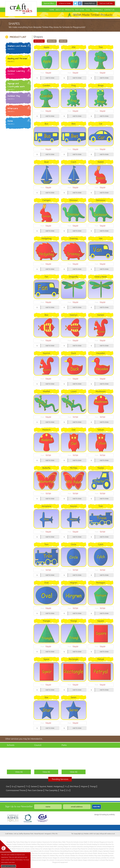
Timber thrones (55, 851)
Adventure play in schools (96, 860)
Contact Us (109, 10)
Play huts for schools (39, 853)
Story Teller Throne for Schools (68, 842)
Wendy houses (47, 858)
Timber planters (37, 858)
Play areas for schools (63, 856)
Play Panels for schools (85, 849)
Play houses (109, 860)
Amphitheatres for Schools (20, 847)
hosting (104, 815)
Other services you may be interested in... (24, 739)
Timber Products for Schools (21, 844)
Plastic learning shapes (73, 858)
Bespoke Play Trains (13, 842)
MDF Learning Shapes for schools (65, 847)
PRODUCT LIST (18, 37)
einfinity (112, 815)
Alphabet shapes (109, 851)
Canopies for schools (88, 858)
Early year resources (53, 853)
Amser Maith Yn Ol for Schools (89, 842)
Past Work (80, 10)
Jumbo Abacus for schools (39, 849)
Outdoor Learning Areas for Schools (64, 844)
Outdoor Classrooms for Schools (47, 842)
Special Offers (49, 3)
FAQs (88, 10)
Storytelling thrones (67, 851)
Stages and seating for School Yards (41, 847)
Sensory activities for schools (105, 858)
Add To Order (50, 78)
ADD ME (97, 807)
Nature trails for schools (41, 851)
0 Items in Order (65, 3)
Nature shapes (83, 860)
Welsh (63, 41)
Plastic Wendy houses (100, 853)
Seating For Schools (99, 844)
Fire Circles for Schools (84, 844)
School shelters (89, 856)
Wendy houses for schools (84, 853)
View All (19, 772)
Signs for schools (54, 849)
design (97, 815)
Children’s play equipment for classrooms (19, 851)
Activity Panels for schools (68, 849)
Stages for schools (59, 858)
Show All (39, 41)
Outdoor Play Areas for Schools (42, 844)
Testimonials (97, 10)
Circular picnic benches (62, 860)
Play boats (74, 860)
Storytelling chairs (108, 856)
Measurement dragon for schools (43, 860)
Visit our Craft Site (106, 3)
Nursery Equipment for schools (104, 849)
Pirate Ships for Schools (28, 842)
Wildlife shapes (98, 851)
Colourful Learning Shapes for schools (89, 847)
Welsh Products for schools (21, 849)
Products (69, 10)
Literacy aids (88, 851)
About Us (60, 10)
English (52, 41)
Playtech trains (78, 851)
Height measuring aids (67, 853)
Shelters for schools (77, 856)
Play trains (98, 856)
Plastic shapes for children (46, 856)
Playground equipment (60, 862)
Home (52, 10)
